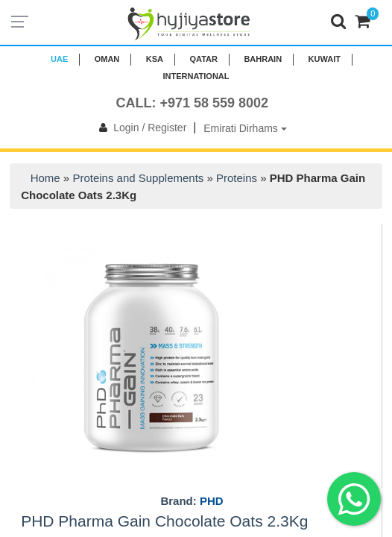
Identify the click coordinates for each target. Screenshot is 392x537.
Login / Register (140, 128)
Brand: (192, 501)
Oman (107, 59)
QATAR (203, 59)
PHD (212, 501)
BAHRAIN (263, 59)
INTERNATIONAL (196, 76)
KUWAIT (325, 59)
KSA (155, 59)
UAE (59, 59)
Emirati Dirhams (245, 128)
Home (45, 178)
